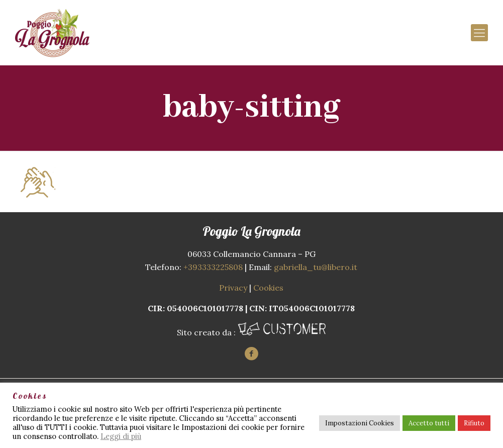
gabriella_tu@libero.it (316, 267)
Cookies (268, 288)
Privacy (233, 288)
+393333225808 (213, 267)
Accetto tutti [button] (429, 423)
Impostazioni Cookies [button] (360, 423)
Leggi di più (121, 436)
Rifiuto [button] (474, 423)
